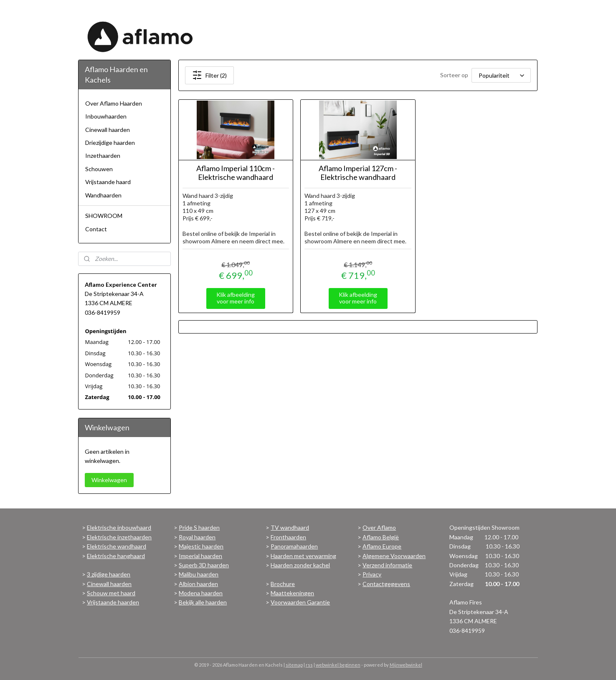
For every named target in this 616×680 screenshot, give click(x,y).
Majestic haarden (201, 546)
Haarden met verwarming (303, 556)
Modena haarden (201, 593)
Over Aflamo (379, 527)
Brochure (283, 584)
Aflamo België (381, 537)
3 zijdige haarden (109, 574)
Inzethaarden (103, 155)
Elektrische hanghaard (116, 556)
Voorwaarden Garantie (300, 602)
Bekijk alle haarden (203, 602)
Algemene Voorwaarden (394, 556)
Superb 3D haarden (204, 565)
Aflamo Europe (382, 546)
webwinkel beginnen (338, 665)
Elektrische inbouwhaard (119, 527)
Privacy (372, 574)
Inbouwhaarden (106, 116)
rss (309, 665)
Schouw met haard (111, 593)
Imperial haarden (200, 556)
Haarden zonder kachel (300, 565)
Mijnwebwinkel (406, 665)
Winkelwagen (109, 480)
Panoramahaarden (294, 546)
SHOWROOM (104, 216)
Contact (96, 229)
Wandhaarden (103, 195)
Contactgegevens (386, 584)
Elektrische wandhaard (117, 546)
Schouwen (99, 169)
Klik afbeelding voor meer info (236, 298)
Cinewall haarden (108, 130)
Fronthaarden (288, 537)
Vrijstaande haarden (113, 602)
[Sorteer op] (502, 75)
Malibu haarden (199, 574)
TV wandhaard (290, 527)
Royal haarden (197, 537)
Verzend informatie (387, 565)
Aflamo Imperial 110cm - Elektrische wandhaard (236, 173)
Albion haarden (198, 584)
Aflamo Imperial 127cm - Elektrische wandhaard (358, 173)
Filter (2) (209, 75)
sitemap (294, 665)
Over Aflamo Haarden (114, 103)
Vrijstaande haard (108, 182)
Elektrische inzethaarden (119, 537)
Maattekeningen (292, 593)
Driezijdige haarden (110, 143)
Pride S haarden (199, 527)
